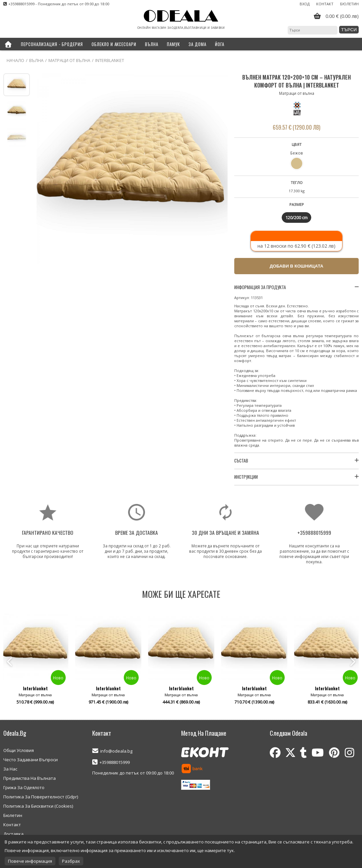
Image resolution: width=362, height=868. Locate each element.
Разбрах (71, 861)
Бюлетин (349, 4)
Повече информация (30, 861)
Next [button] (352, 662)
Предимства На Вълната (30, 778)
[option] (181, 662)
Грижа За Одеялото (24, 787)
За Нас (10, 769)
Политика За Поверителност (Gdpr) (41, 797)
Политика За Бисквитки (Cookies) (38, 806)
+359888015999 (115, 762)
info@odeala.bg (116, 751)
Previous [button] (10, 662)
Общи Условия (19, 750)
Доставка (13, 834)
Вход (305, 4)
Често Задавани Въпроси (31, 760)
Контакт (325, 4)
